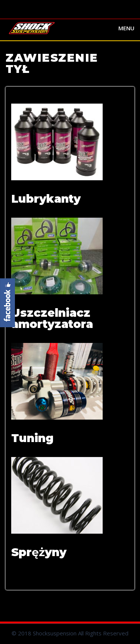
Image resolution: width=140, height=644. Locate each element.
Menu (126, 28)
